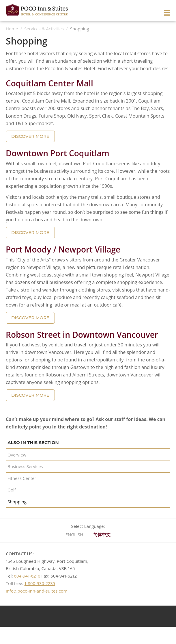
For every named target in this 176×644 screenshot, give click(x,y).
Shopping (17, 502)
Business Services (25, 466)
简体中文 (102, 535)
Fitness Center (22, 478)
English (74, 535)
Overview (17, 455)
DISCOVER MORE (30, 136)
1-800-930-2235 (40, 583)
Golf (12, 490)
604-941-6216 (27, 576)
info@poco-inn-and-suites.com (36, 591)
